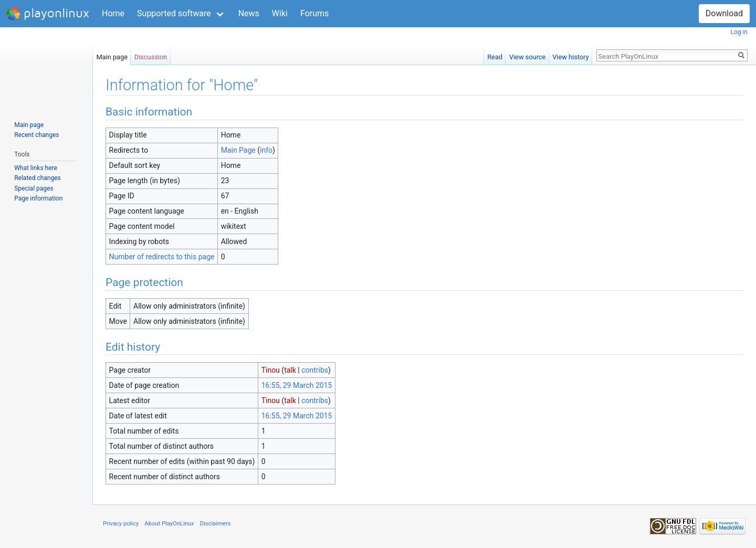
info (266, 150)
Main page (112, 55)
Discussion (151, 55)
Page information (38, 198)
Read (495, 55)
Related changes (38, 178)
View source (528, 55)
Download (724, 13)
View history (570, 55)
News (249, 13)
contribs (315, 370)
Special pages (34, 188)
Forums (314, 13)
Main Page (238, 150)
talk (290, 370)
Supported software (174, 13)
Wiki (280, 13)
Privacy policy (121, 524)
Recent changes (36, 135)
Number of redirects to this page (162, 257)
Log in (739, 32)
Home (113, 13)
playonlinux (48, 14)
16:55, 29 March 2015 (297, 385)
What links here (36, 168)
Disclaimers (216, 524)
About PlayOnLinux (169, 524)
